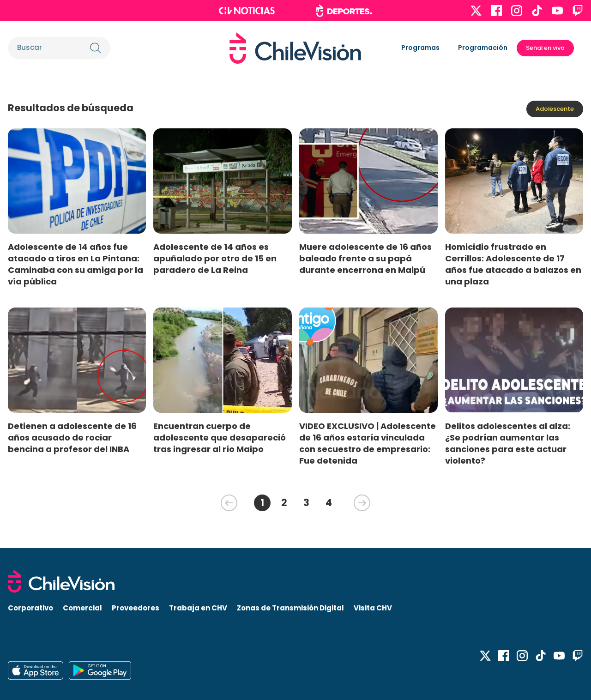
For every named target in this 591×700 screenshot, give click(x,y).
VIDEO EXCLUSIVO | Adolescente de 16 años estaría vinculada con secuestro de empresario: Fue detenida (368, 443)
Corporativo (30, 608)
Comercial (82, 608)
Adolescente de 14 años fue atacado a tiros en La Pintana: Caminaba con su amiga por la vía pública (75, 264)
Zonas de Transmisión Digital (290, 608)
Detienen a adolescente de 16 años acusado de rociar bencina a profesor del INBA (72, 437)
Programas (420, 48)
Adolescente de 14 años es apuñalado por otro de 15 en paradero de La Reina (215, 258)
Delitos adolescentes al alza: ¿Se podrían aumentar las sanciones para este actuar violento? (508, 443)
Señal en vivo (545, 48)
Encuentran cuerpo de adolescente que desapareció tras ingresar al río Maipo (220, 437)
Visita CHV (373, 608)
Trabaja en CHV (198, 608)
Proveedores (136, 608)
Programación (483, 48)
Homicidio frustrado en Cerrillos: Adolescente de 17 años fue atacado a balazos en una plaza (513, 264)
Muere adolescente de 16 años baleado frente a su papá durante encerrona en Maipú (365, 258)
